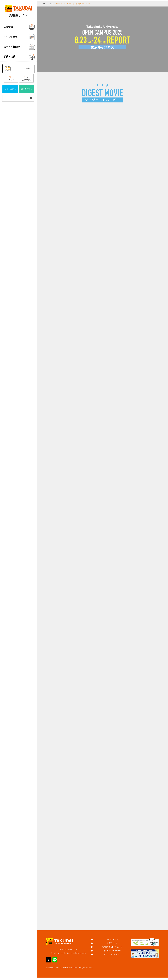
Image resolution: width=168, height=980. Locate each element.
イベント (50, 4)
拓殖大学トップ (112, 942)
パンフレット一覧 (22, 69)
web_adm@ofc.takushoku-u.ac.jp (72, 956)
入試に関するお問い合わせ (112, 949)
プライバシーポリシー (112, 957)
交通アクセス (112, 946)
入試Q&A (26, 80)
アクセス (10, 80)
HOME (43, 4)
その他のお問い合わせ (112, 953)
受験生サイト (18, 15)
